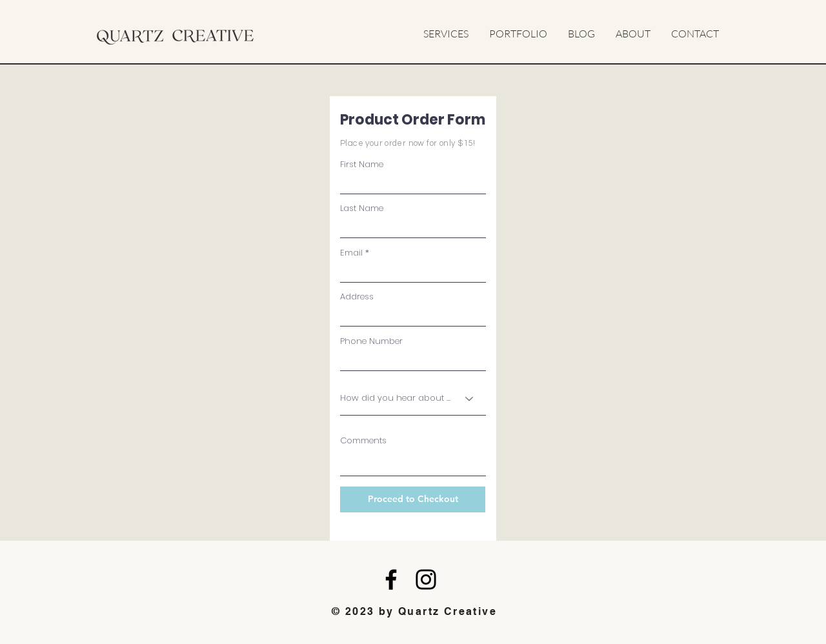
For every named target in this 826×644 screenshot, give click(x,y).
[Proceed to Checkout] (413, 499)
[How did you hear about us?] (413, 399)
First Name (362, 164)
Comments (363, 440)
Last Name (362, 208)
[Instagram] (426, 579)
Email (351, 253)
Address (357, 297)
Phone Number (371, 341)
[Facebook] (391, 579)
